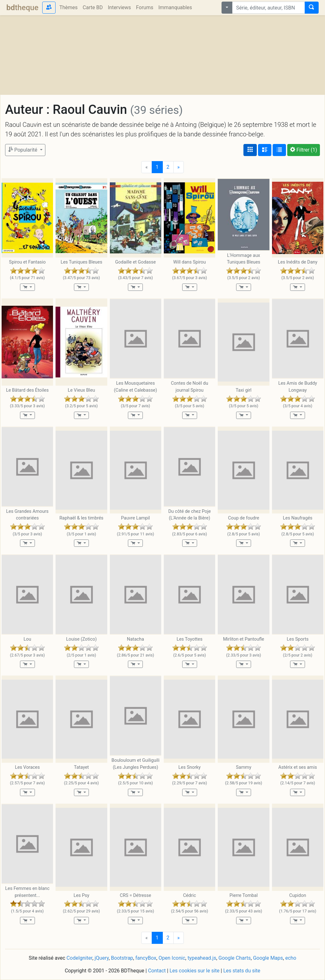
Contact (157, 971)
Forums (145, 7)
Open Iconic (172, 958)
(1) (304, 150)
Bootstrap (122, 958)
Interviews (119, 7)
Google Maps (268, 958)
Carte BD (93, 7)
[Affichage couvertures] (250, 150)
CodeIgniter (80, 958)
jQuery (102, 958)
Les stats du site (242, 971)
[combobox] (269, 8)
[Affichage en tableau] (279, 150)
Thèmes (69, 7)
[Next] (179, 167)
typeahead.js (202, 958)
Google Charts (235, 958)
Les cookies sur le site (194, 971)
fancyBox (146, 958)
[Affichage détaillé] (265, 150)
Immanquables (175, 7)
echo (291, 958)
